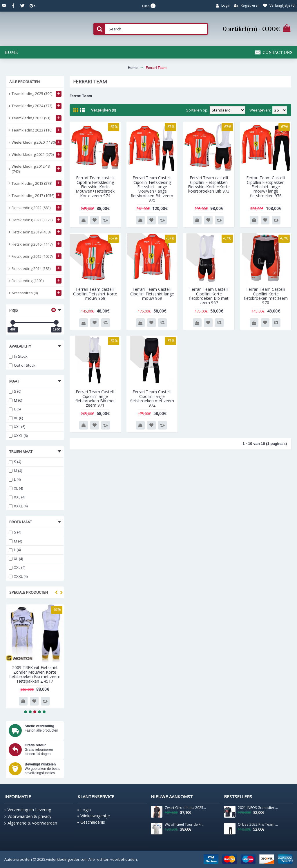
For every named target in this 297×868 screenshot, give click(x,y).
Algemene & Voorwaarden (31, 823)
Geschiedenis (91, 822)
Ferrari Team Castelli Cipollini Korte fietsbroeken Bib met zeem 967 (209, 296)
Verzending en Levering (28, 810)
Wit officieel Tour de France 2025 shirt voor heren (185, 825)
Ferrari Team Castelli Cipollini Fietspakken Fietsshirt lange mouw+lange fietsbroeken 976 (266, 187)
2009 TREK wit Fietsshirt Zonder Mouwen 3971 (35, 670)
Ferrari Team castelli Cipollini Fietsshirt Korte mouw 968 (95, 294)
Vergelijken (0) (103, 110)
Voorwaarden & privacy (28, 816)
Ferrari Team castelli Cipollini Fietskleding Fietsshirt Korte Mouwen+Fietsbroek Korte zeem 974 (95, 187)
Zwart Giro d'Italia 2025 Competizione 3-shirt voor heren (185, 808)
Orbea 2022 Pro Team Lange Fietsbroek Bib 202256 (258, 825)
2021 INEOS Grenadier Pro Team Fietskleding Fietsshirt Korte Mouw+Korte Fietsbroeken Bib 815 (258, 808)
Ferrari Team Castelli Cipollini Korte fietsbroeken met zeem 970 (266, 296)
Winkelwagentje (94, 816)
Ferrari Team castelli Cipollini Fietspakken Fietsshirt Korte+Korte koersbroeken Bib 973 (209, 184)
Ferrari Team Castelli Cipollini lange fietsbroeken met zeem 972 (152, 398)
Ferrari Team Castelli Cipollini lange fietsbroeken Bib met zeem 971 (95, 398)
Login (84, 810)
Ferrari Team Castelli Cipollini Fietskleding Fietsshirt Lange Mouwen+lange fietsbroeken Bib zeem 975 (152, 189)
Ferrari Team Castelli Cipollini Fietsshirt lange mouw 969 (152, 294)
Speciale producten (29, 592)
